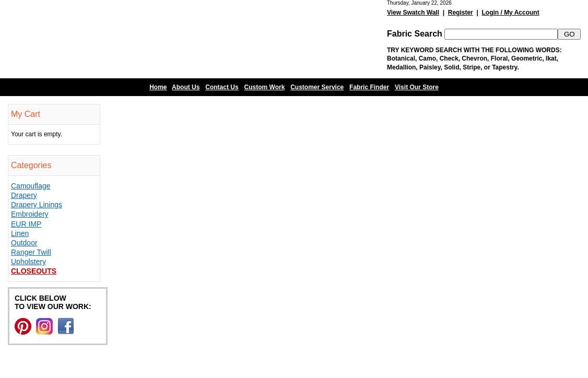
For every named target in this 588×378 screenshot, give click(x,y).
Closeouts (34, 271)
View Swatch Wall (413, 13)
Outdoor (24, 243)
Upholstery (28, 262)
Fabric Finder (369, 87)
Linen (20, 233)
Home (158, 87)
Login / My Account (510, 13)
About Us (186, 87)
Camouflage (31, 186)
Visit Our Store (417, 87)
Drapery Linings (37, 205)
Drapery (24, 195)
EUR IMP (26, 224)
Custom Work (265, 87)
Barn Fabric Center (104, 39)
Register (461, 13)
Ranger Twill (31, 252)
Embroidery (30, 214)
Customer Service (317, 87)
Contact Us (222, 87)
